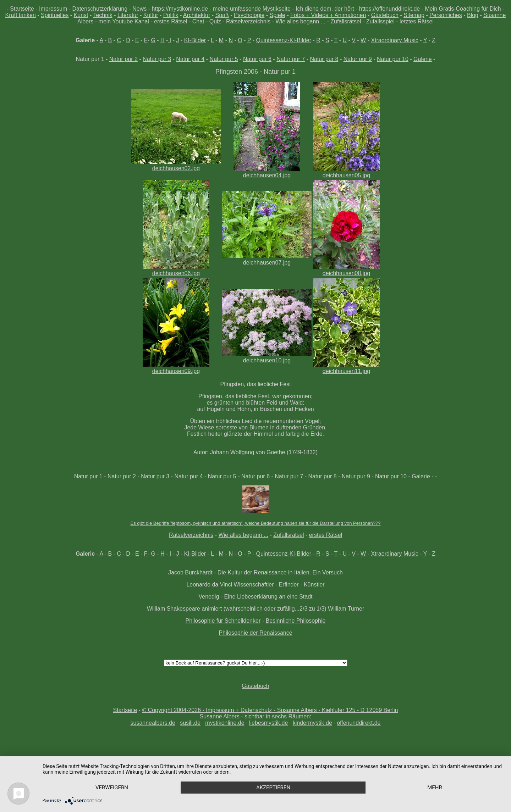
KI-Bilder (195, 40)
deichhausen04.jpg (267, 172)
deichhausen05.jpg (346, 172)
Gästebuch (385, 15)
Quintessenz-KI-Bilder (284, 40)
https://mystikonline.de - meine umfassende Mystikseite (221, 9)
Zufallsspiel (380, 21)
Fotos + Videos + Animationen (328, 15)
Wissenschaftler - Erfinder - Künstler (279, 585)
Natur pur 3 (157, 59)
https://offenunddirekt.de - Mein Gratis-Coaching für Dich (430, 9)
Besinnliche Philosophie (295, 621)
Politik (171, 15)
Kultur (151, 15)
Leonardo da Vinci (209, 585)
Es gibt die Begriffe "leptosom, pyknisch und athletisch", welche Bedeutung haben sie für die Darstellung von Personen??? (256, 523)
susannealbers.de (153, 723)
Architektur (197, 15)
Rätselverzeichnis (248, 21)
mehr (435, 788)
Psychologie (249, 15)
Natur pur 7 (291, 59)
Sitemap (414, 15)
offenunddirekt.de (359, 723)
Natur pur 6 (257, 59)
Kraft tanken (21, 15)
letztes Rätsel (417, 21)
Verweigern (112, 788)
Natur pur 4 (190, 59)
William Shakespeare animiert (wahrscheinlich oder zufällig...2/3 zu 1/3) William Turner (256, 609)
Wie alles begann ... (300, 21)
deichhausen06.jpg (176, 270)
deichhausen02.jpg (176, 165)
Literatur (128, 15)
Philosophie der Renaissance (255, 633)
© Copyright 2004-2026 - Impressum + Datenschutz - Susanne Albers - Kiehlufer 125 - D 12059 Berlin (270, 710)
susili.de (190, 723)
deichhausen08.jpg (346, 270)
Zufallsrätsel (346, 21)
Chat (198, 21)
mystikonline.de (225, 723)
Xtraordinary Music (394, 40)
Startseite (22, 9)
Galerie (423, 59)
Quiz (215, 21)
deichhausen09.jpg (176, 368)
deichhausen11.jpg (346, 368)
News (139, 9)
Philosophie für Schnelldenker (223, 621)
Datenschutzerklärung (100, 9)
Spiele (278, 15)
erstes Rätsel (171, 21)
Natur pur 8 (324, 59)
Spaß (222, 15)
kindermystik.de (312, 723)
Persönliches (446, 15)
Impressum (53, 9)
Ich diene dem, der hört (325, 9)
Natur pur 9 (358, 59)
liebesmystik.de (268, 723)
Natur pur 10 (393, 59)
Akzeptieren (273, 788)
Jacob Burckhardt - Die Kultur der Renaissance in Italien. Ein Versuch (255, 572)
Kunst (81, 15)
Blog (473, 15)
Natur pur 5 (224, 59)
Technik (103, 15)
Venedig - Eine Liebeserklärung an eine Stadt (255, 597)
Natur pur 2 (123, 59)
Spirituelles (55, 15)
